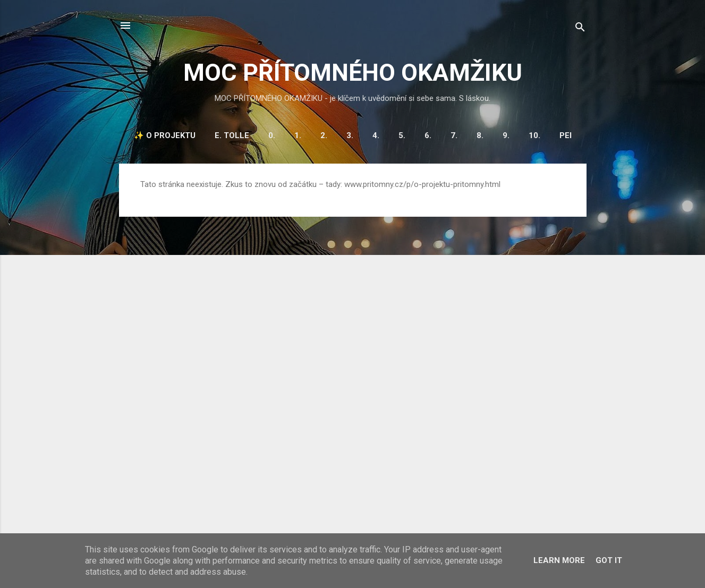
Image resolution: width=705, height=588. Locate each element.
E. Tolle (232, 135)
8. (480, 135)
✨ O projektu (165, 135)
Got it (609, 560)
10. (534, 135)
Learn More (559, 560)
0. (272, 135)
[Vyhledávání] (580, 29)
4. (376, 135)
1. (298, 135)
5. (402, 135)
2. (324, 135)
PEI (566, 135)
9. (506, 135)
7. (454, 135)
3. (350, 135)
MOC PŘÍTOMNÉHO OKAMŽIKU (353, 73)
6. (428, 135)
